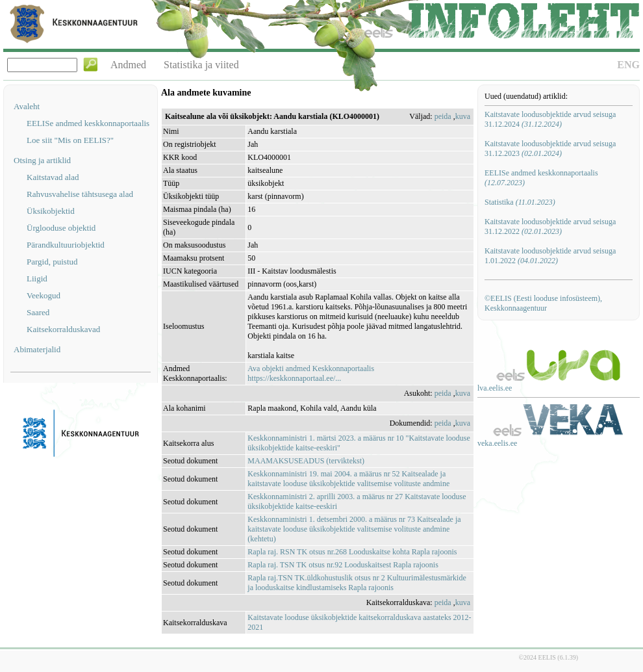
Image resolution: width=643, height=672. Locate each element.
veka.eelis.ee (497, 443)
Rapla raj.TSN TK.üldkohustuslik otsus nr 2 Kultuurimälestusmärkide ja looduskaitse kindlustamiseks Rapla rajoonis (357, 583)
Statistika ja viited (201, 65)
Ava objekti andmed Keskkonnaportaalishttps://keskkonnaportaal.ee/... (311, 373)
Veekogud (44, 295)
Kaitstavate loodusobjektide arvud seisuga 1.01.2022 (550, 256)
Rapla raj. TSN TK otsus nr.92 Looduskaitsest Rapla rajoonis (343, 565)
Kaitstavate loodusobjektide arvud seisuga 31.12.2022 (550, 226)
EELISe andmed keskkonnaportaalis (88, 123)
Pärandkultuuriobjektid (66, 245)
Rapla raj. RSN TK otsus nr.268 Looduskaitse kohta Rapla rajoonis (352, 552)
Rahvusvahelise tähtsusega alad (80, 194)
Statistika (520, 202)
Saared (38, 312)
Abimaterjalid (37, 349)
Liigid (37, 278)
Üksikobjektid (51, 211)
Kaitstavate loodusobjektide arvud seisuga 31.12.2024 (550, 119)
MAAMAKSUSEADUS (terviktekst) (306, 461)
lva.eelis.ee (495, 388)
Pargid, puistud (52, 262)
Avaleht (27, 106)
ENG (628, 65)
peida (443, 116)
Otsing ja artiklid (42, 160)
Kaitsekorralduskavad (63, 329)
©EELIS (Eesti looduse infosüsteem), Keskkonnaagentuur (543, 303)
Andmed (128, 65)
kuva (463, 116)
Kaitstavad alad (53, 177)
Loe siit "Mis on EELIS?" (70, 140)
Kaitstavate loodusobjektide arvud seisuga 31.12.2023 (550, 149)
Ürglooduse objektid (61, 228)
